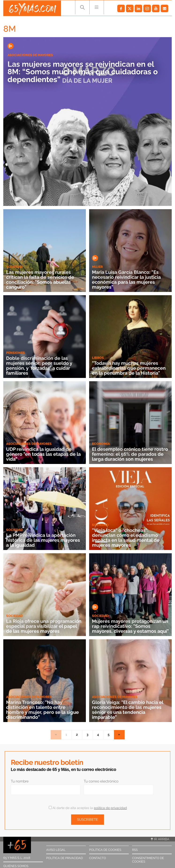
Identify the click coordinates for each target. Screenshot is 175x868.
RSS (135, 850)
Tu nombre (20, 781)
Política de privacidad (65, 858)
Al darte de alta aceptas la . (88, 808)
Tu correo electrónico (101, 781)
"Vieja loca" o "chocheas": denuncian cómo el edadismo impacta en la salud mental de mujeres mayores (126, 538)
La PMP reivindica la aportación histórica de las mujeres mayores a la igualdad (43, 540)
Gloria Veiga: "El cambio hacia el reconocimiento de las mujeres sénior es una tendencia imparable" (127, 710)
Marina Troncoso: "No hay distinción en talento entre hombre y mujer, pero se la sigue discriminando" (42, 710)
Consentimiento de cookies (148, 860)
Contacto (98, 858)
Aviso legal (56, 850)
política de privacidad (110, 808)
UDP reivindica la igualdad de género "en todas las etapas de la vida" (43, 454)
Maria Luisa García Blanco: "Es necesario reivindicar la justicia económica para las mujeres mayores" (126, 280)
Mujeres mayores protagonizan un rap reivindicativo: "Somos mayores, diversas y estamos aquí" (130, 626)
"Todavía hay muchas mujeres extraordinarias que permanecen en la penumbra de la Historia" (129, 368)
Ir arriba (160, 839)
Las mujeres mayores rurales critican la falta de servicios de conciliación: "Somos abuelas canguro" (40, 280)
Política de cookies (105, 850)
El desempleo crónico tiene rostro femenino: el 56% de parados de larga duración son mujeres (130, 454)
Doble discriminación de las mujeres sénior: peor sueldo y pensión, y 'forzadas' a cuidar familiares (39, 366)
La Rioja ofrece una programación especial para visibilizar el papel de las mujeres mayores (44, 626)
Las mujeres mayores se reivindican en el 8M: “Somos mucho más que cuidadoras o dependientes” (85, 72)
